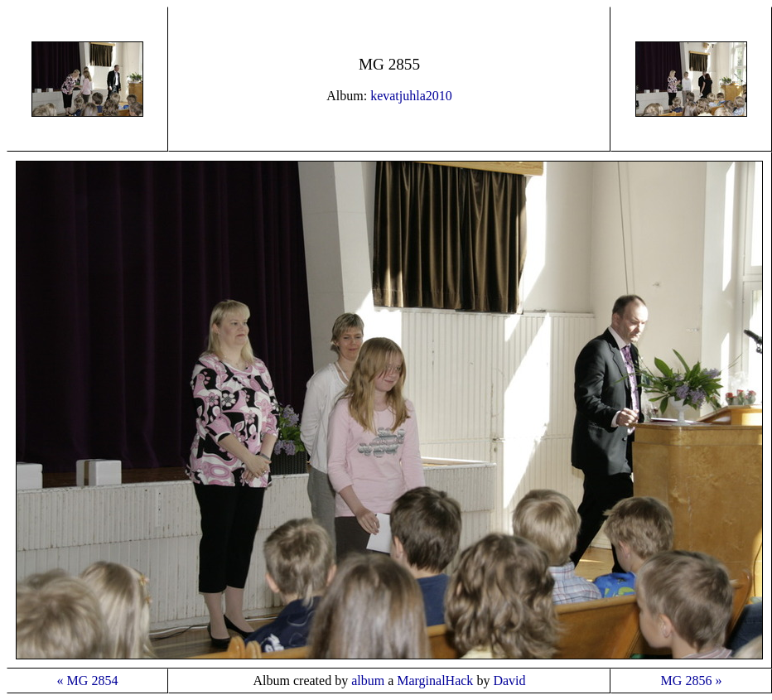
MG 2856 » (692, 681)
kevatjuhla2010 (411, 96)
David (509, 681)
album (368, 681)
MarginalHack (435, 681)
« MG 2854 (88, 681)
